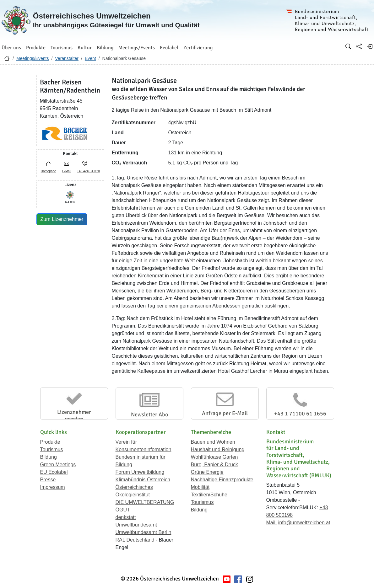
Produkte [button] (36, 48)
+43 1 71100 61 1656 (300, 414)
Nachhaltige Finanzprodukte (222, 480)
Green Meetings (58, 465)
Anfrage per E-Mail (225, 413)
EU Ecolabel (54, 472)
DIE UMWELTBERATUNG (145, 502)
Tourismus (52, 449)
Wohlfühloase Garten (214, 457)
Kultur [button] (85, 48)
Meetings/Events (33, 58)
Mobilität (200, 487)
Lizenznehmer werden (74, 415)
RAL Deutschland (135, 540)
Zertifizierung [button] (198, 48)
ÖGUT (123, 510)
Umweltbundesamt (136, 525)
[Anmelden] (370, 46)
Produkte (50, 442)
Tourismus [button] (62, 48)
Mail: (272, 523)
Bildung (49, 457)
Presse (48, 480)
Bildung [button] (105, 48)
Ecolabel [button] (169, 48)
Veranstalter (67, 58)
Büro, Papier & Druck (214, 465)
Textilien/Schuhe (209, 495)
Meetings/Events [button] (137, 48)
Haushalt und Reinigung (218, 449)
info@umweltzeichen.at (304, 523)
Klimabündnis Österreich (143, 480)
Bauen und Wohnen (213, 442)
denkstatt (126, 517)
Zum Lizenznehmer (62, 219)
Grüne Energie (207, 472)
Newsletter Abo (149, 414)
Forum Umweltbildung (140, 472)
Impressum (53, 487)
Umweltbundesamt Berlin (144, 532)
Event (90, 58)
